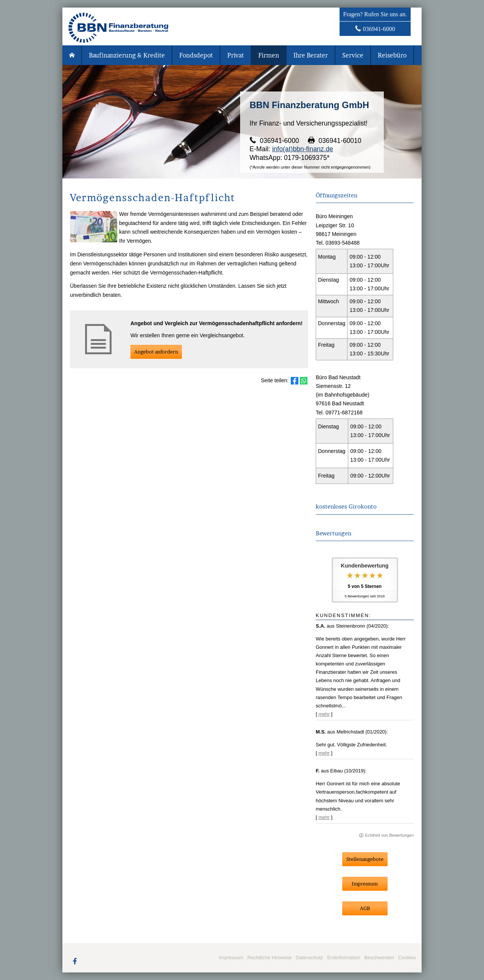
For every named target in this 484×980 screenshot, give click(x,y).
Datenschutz (309, 958)
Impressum (231, 958)
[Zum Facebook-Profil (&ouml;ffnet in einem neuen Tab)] (75, 961)
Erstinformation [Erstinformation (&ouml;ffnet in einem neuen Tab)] (344, 958)
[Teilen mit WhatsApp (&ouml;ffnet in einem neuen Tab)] (304, 381)
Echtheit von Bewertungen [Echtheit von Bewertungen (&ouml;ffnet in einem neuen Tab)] (389, 835)
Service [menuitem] (353, 55)
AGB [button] (365, 908)
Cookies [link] (407, 958)
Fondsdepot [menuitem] (196, 55)
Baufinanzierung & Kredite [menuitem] (127, 55)
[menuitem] (72, 55)
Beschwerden (379, 958)
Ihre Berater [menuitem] (311, 55)
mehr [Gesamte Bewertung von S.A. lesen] (324, 714)
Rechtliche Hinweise (269, 958)
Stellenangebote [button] (365, 859)
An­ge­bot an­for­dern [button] (156, 352)
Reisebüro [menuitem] (392, 55)
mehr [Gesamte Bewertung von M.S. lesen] (324, 753)
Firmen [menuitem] (269, 55)
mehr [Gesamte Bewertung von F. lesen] (324, 817)
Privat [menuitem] (236, 55)
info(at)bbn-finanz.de (303, 149)
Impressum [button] (365, 884)
